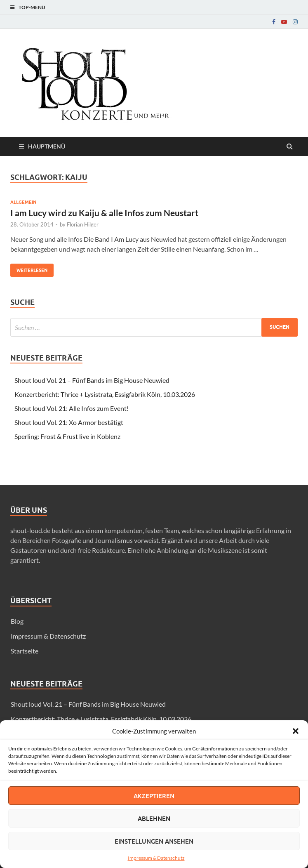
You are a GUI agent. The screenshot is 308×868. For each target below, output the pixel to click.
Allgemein (23, 202)
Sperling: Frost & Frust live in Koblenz (67, 436)
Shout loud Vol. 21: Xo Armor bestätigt (69, 422)
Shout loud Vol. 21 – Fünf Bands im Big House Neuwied (92, 380)
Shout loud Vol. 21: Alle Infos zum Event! (72, 408)
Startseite (25, 651)
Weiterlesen (29, 268)
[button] (296, 731)
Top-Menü (32, 7)
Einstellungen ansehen (154, 841)
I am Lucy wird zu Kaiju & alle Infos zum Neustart (104, 213)
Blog (17, 621)
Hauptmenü (47, 146)
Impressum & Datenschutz (156, 858)
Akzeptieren (154, 796)
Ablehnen (154, 818)
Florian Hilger (83, 224)
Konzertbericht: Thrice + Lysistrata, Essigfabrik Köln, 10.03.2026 (105, 394)
